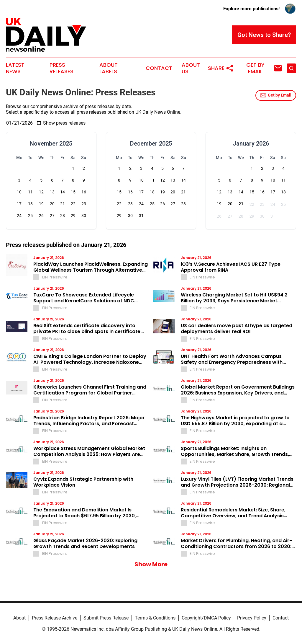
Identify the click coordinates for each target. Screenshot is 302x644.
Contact (159, 68)
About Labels (109, 68)
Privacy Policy (252, 618)
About (19, 618)
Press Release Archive (55, 618)
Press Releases (61, 68)
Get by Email (276, 95)
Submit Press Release (106, 618)
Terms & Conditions (155, 618)
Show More (151, 564)
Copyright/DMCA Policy (206, 618)
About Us (191, 68)
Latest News (15, 68)
